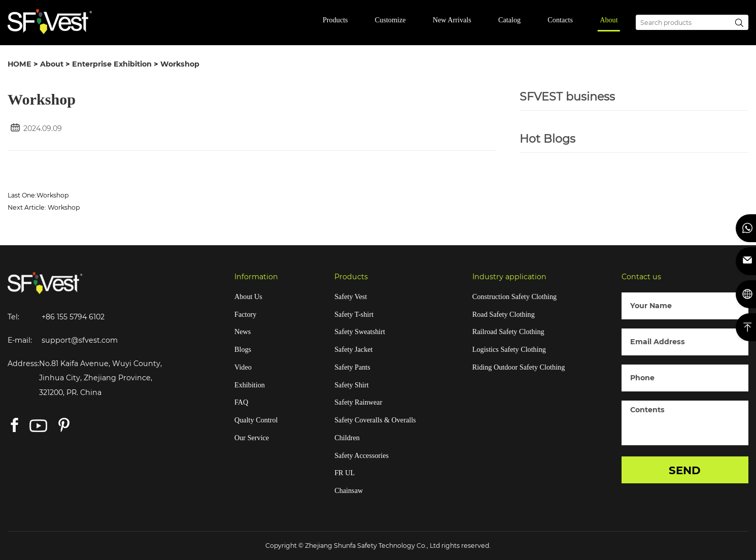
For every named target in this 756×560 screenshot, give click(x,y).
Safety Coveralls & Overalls (375, 420)
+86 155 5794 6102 (73, 317)
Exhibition (250, 385)
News (243, 332)
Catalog (509, 20)
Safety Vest (351, 297)
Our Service (252, 438)
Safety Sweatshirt (360, 332)
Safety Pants (352, 367)
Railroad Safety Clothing (508, 332)
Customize (390, 20)
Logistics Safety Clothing (509, 349)
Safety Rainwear (358, 402)
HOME (20, 64)
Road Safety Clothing (504, 314)
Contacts (560, 20)
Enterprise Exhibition (112, 64)
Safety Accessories (362, 455)
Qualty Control (256, 420)
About (609, 20)
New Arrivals (452, 20)
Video (243, 367)
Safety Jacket (353, 349)
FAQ (241, 402)
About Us (248, 297)
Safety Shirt (351, 385)
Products (335, 20)
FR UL (345, 473)
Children (347, 438)
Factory (245, 314)
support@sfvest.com (80, 340)
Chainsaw (349, 490)
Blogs (243, 349)
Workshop (180, 64)
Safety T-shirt (354, 314)
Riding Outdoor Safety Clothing (519, 367)
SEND (685, 470)
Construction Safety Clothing (514, 297)
